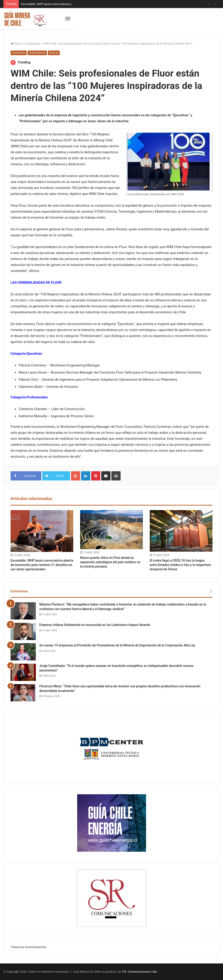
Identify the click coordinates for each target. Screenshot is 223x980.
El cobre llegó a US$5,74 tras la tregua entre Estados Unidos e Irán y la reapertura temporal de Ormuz (180, 565)
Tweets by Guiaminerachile (28, 947)
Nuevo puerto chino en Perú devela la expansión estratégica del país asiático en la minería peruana (110, 562)
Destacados (33, 44)
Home (16, 44)
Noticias (54, 53)
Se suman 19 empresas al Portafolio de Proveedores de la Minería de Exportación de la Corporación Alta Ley (117, 645)
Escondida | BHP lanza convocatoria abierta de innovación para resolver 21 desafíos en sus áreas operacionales (42, 565)
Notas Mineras (37, 53)
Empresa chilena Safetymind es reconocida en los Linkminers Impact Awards (95, 625)
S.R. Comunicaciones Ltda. (140, 972)
